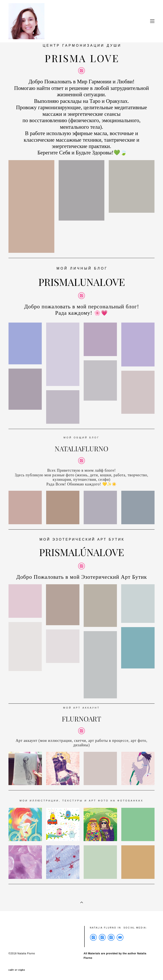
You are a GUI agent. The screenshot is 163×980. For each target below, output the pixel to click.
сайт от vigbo (17, 970)
